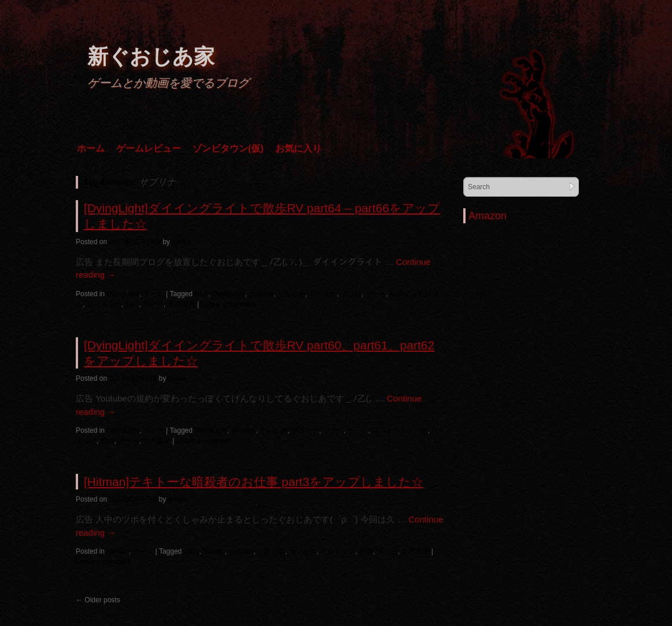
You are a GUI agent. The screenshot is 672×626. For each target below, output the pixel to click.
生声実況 (182, 304)
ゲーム (154, 294)
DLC (201, 294)
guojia (181, 242)
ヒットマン (338, 551)
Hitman (117, 551)
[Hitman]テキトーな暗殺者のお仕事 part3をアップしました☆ (254, 482)
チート (376, 294)
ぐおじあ (291, 294)
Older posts (98, 600)
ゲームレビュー (149, 148)
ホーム (91, 148)
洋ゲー (153, 304)
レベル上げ (104, 304)
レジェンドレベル (400, 430)
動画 (132, 304)
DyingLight (123, 294)
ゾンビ (351, 294)
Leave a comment (229, 304)
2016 (192, 551)
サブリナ (323, 294)
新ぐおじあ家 (151, 56)
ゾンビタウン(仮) (228, 148)
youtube (261, 294)
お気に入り (298, 148)
